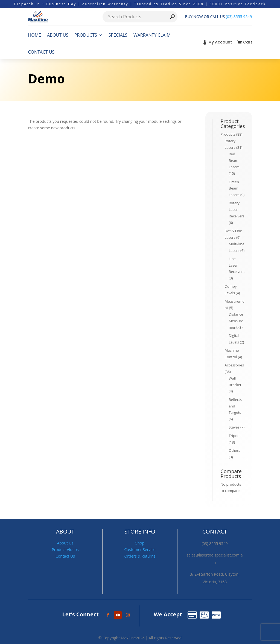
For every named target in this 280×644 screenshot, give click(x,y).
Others (235, 450)
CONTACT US (41, 52)
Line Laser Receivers (237, 265)
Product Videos (65, 550)
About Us (65, 543)
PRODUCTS (86, 35)
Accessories (234, 365)
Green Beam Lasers (234, 188)
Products (228, 134)
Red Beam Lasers (234, 161)
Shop (140, 543)
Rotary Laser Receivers (237, 209)
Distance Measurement (236, 321)
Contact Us (65, 556)
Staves (234, 427)
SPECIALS (118, 35)
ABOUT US (58, 35)
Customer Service (140, 550)
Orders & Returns (140, 556)
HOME (34, 35)
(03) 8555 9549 (239, 17)
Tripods (235, 436)
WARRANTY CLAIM (152, 35)
